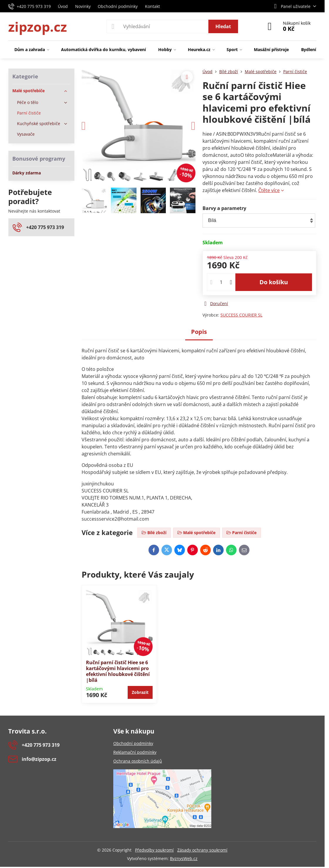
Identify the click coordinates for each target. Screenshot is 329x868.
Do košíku (274, 282)
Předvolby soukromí (154, 850)
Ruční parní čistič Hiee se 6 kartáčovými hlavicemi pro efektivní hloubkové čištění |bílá (118, 671)
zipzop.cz (38, 27)
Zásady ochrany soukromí (202, 850)
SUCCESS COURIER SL (241, 315)
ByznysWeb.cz (184, 858)
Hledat (223, 26)
